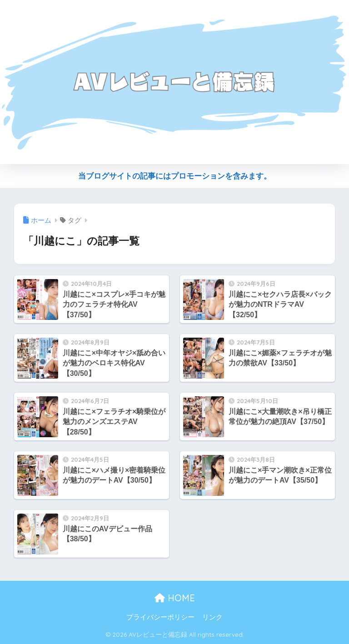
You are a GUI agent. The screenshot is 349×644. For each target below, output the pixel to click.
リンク (212, 617)
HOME (175, 598)
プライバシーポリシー (160, 617)
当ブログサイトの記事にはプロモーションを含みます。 (175, 176)
